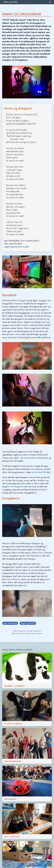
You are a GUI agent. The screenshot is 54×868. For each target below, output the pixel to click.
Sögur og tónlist (28, 623)
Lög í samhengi (10, 623)
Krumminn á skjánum (13, 724)
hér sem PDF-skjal (42, 472)
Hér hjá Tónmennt (28, 458)
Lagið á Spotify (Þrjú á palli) (16, 247)
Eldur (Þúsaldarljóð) (13, 761)
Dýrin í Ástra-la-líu (12, 837)
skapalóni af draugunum (13, 487)
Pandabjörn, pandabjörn (14, 686)
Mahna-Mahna (10, 799)
